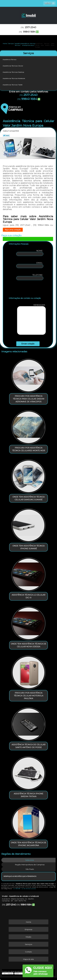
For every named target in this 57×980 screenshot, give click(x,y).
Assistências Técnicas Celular (13, 66)
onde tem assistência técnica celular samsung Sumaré (28, 498)
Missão (28, 937)
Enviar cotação (28, 344)
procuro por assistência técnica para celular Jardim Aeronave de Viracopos (29, 399)
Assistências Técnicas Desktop (14, 72)
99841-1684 (29, 32)
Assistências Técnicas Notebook (14, 78)
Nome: (30, 253)
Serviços (28, 53)
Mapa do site (28, 959)
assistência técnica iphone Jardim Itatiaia (28, 795)
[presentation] (25, 289)
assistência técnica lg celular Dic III (28, 596)
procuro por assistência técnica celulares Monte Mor (29, 449)
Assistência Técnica (10, 59)
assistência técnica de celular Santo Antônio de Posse (28, 746)
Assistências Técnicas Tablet (13, 85)
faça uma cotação (13, 230)
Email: (30, 265)
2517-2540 (30, 27)
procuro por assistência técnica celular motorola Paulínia (29, 696)
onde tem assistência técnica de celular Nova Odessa (28, 645)
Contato (28, 952)
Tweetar (6, 135)
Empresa (28, 929)
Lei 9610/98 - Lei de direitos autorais (24, 889)
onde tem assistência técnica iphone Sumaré (28, 547)
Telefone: (30, 277)
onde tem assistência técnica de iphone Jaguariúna (28, 844)
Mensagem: (31, 319)
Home (29, 922)
